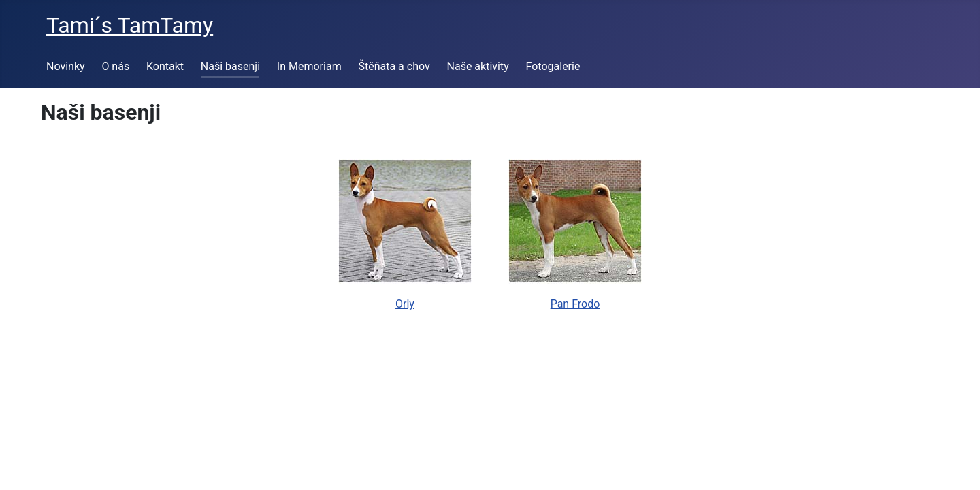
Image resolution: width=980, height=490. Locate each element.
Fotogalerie (553, 66)
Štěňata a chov (394, 66)
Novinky (66, 66)
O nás (115, 66)
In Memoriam (309, 66)
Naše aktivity (478, 66)
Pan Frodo (575, 304)
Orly (405, 304)
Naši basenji (230, 66)
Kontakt (165, 66)
